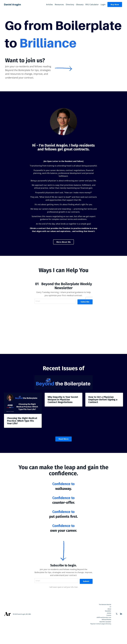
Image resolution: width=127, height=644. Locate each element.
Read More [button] (63, 455)
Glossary (78, 4)
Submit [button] (86, 598)
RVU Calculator (91, 4)
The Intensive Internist (105, 622)
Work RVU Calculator (105, 638)
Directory (68, 4)
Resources (57, 4)
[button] (115, 4)
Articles (47, 4)
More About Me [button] (63, 257)
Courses (109, 632)
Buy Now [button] (115, 4)
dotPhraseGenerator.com (104, 634)
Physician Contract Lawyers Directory (101, 640)
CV (110, 624)
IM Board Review (106, 636)
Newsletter (108, 628)
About (109, 626)
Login (103, 4)
